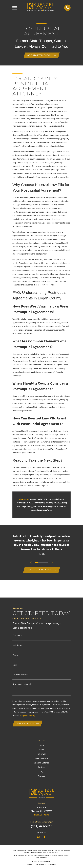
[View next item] (52, 563)
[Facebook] (45, 837)
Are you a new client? (21, 675)
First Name (17, 635)
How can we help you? (22, 685)
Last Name (17, 645)
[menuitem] (30, 865)
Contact (41, 777)
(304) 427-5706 (42, 827)
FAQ (42, 772)
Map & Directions (41, 815)
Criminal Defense (41, 763)
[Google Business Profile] (38, 837)
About (41, 750)
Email (15, 665)
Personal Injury (41, 759)
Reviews (42, 768)
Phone (15, 655)
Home (41, 745)
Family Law (42, 754)
